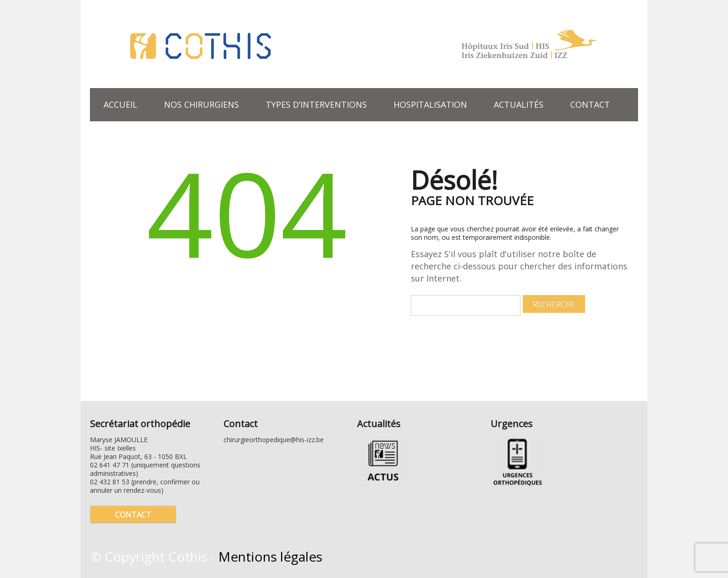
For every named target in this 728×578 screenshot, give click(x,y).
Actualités (519, 104)
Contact (590, 104)
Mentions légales (270, 556)
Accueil (120, 104)
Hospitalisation (430, 104)
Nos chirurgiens (201, 104)
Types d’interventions (312, 104)
